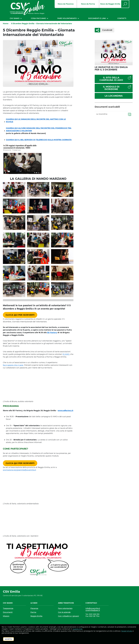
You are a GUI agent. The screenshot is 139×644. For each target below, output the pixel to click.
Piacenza (34, 608)
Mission (6, 616)
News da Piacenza (66, 4)
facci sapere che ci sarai (13, 365)
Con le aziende (64, 612)
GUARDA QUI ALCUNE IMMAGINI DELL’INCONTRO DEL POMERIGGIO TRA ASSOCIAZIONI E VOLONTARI (39, 129)
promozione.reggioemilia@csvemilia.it (19, 470)
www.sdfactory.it (66, 411)
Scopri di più (127, 631)
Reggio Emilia (36, 616)
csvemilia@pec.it (93, 610)
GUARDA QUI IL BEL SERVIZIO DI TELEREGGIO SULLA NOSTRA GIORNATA (39, 140)
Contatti (122, 18)
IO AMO (66, 354)
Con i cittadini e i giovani (68, 616)
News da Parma (88, 4)
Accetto (8, 639)
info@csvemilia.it (93, 608)
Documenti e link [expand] (97, 18)
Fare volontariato (65, 608)
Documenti (8, 612)
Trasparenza (8, 608)
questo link (78, 629)
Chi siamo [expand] (15, 18)
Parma (33, 612)
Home (6, 24)
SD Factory (52, 333)
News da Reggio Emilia (110, 4)
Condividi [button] (106, 30)
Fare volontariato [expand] (67, 18)
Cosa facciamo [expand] (38, 18)
